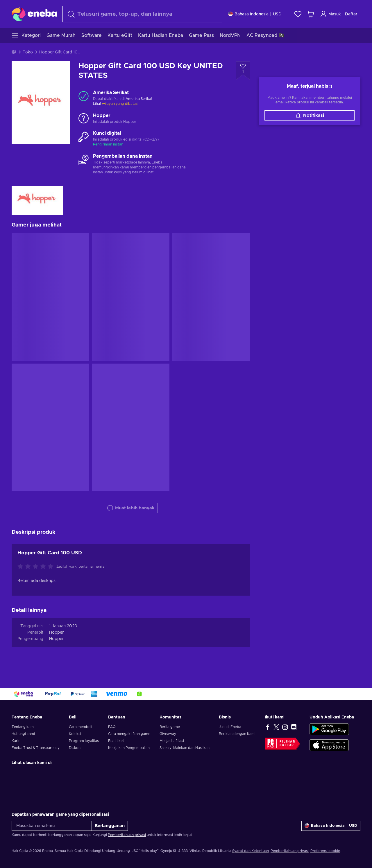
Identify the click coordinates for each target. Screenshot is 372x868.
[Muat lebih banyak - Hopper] (84, 119)
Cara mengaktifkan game (129, 734)
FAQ (112, 727)
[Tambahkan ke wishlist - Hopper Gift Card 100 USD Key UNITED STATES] (243, 71)
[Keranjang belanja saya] (311, 14)
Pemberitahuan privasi (127, 835)
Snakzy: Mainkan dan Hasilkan (185, 748)
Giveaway (168, 734)
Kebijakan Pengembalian (129, 748)
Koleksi (75, 734)
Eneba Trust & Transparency (36, 748)
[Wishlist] (298, 14)
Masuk (330, 14)
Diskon (75, 748)
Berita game (170, 727)
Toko (28, 52)
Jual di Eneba (230, 727)
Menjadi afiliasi (172, 741)
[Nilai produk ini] (37, 567)
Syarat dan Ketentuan (251, 851)
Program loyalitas (84, 741)
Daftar (351, 14)
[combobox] (142, 14)
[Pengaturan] (255, 14)
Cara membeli (81, 727)
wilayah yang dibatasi (120, 104)
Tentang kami (23, 727)
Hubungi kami (23, 734)
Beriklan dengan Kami (237, 734)
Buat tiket (116, 741)
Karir (16, 741)
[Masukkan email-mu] (52, 826)
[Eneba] (34, 14)
